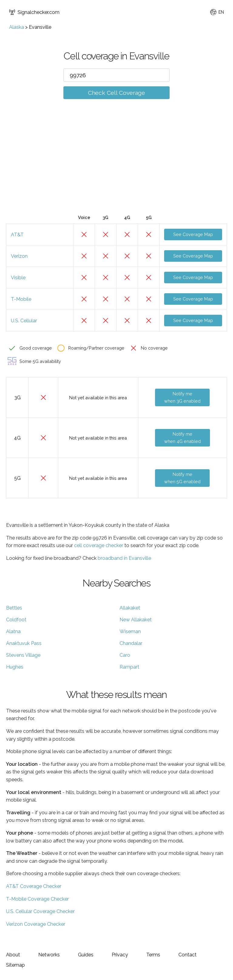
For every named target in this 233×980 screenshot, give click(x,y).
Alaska (17, 27)
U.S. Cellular (24, 321)
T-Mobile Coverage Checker (37, 899)
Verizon (19, 256)
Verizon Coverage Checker (36, 924)
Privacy (120, 955)
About (13, 955)
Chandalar (131, 643)
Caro (125, 655)
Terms (153, 955)
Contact (187, 955)
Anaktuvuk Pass (24, 643)
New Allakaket (136, 620)
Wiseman (130, 631)
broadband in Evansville (124, 558)
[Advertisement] (116, 166)
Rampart (129, 667)
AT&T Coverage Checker (34, 886)
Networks (49, 955)
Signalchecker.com (34, 12)
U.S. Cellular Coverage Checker (40, 911)
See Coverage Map (193, 234)
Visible (18, 278)
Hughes (15, 667)
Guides (86, 955)
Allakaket (130, 608)
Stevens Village (23, 655)
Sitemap (15, 965)
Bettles (14, 608)
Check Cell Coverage (116, 93)
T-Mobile (21, 299)
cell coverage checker (99, 545)
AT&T (17, 235)
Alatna (13, 631)
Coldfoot (16, 620)
